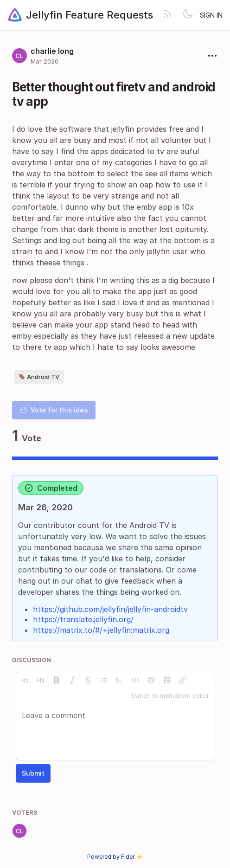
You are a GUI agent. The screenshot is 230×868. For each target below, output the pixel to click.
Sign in (211, 15)
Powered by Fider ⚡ (115, 857)
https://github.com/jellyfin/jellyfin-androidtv (110, 609)
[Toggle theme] (188, 15)
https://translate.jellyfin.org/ (83, 619)
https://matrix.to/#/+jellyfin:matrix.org (101, 630)
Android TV (39, 377)
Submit (33, 773)
